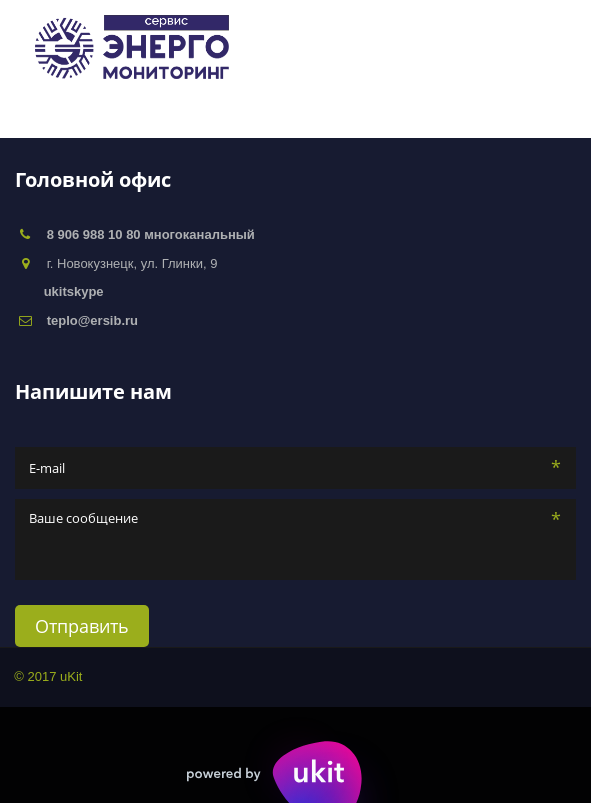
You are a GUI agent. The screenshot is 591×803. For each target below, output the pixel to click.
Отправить (82, 626)
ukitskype (74, 291)
